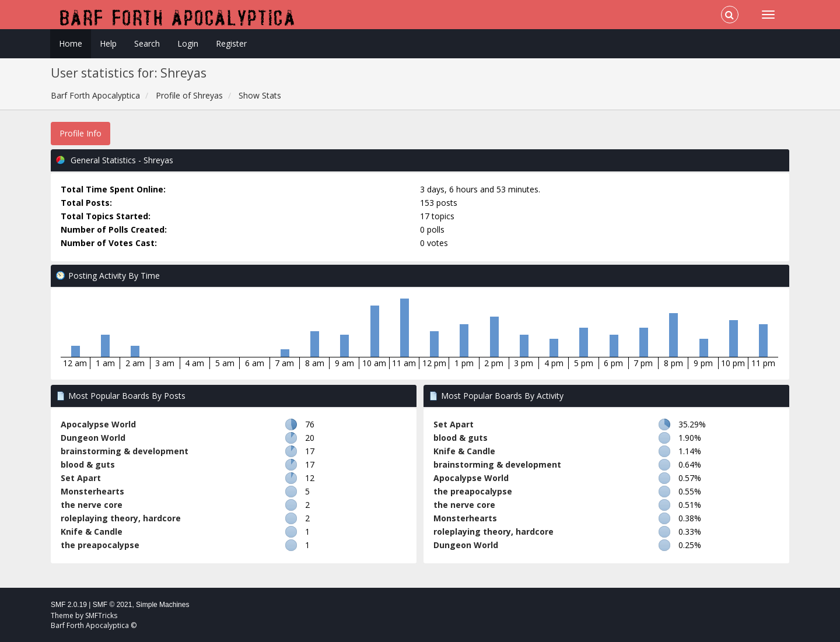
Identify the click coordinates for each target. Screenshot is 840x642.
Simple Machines (162, 605)
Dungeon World (93, 438)
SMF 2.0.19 (69, 605)
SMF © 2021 (113, 605)
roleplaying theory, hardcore (121, 518)
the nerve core (92, 505)
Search (147, 43)
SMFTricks (101, 615)
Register (231, 43)
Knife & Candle (92, 532)
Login (188, 43)
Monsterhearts (92, 491)
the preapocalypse (100, 545)
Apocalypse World (98, 424)
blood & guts (88, 464)
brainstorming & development (125, 451)
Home (71, 43)
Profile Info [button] (80, 133)
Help (108, 43)
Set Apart (81, 478)
